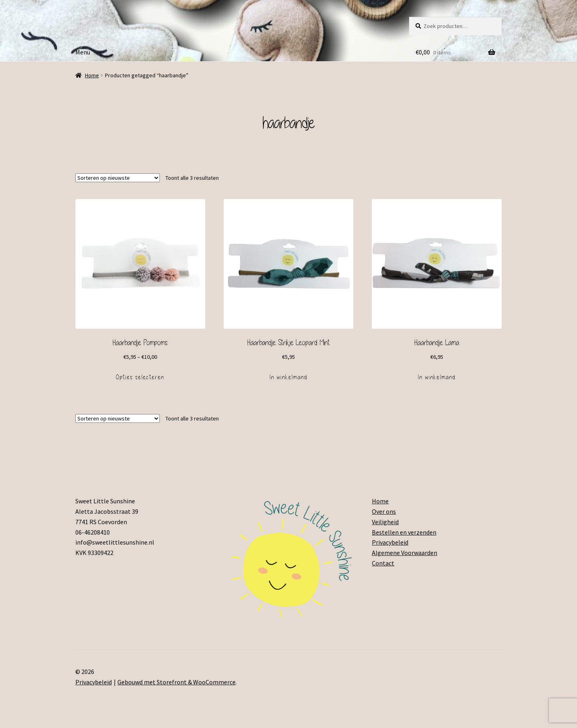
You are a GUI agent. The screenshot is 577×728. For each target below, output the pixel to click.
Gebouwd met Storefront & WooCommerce (177, 682)
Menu (83, 52)
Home (92, 75)
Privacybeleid (390, 542)
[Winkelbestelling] (118, 178)
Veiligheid (385, 522)
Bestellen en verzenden (404, 532)
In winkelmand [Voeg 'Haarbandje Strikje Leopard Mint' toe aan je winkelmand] (288, 377)
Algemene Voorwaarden (405, 553)
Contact (383, 563)
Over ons (384, 511)
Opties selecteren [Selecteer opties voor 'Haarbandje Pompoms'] (140, 377)
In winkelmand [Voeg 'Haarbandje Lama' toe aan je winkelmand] (437, 377)
